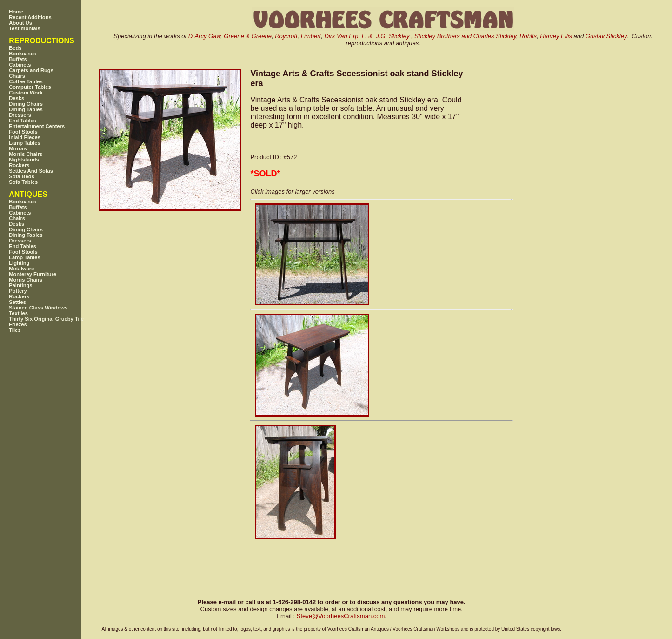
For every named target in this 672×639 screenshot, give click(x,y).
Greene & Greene (248, 36)
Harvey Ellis (556, 36)
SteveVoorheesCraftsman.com (341, 616)
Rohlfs (528, 36)
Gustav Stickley (606, 36)
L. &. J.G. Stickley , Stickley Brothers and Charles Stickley (439, 36)
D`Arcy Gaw (204, 36)
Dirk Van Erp (341, 36)
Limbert (311, 36)
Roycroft (286, 36)
